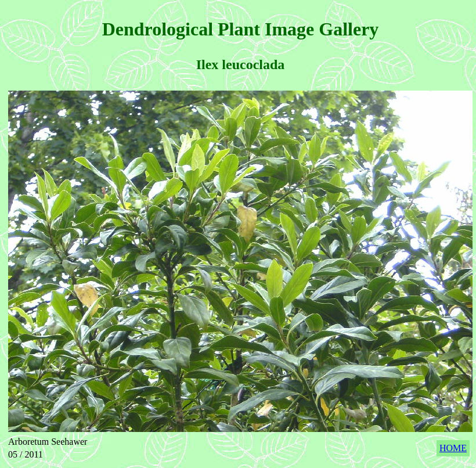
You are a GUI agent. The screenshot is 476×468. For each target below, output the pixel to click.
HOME (453, 448)
